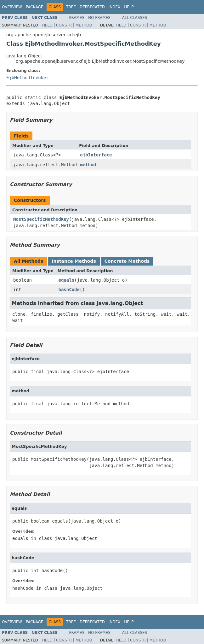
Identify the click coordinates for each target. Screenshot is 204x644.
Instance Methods (74, 261)
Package (34, 7)
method (88, 165)
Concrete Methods (127, 261)
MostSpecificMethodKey (41, 219)
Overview (12, 7)
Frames (77, 18)
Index (115, 7)
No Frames (99, 18)
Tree (71, 7)
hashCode (69, 290)
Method (84, 25)
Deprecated (92, 7)
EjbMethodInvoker (28, 78)
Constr (64, 25)
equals (67, 280)
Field (47, 25)
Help (129, 7)
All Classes (135, 18)
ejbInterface (96, 155)
